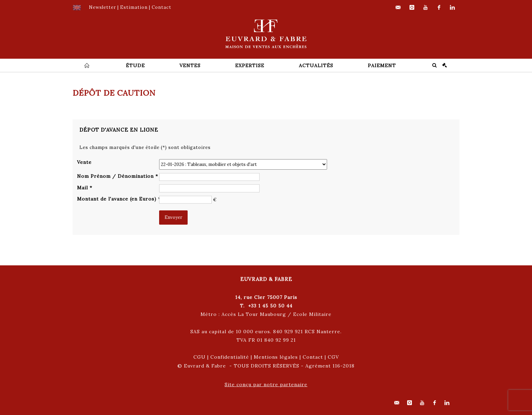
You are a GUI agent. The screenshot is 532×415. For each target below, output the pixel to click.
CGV (333, 357)
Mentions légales (276, 357)
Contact (313, 357)
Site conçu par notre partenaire (266, 384)
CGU (199, 357)
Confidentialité (230, 357)
